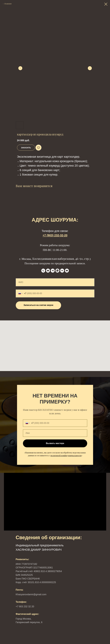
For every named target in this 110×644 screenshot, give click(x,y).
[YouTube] (67, 271)
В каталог (8, 4)
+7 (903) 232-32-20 (55, 235)
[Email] (48, 271)
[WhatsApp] (57, 271)
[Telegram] (53, 271)
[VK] (62, 271)
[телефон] (43, 271)
